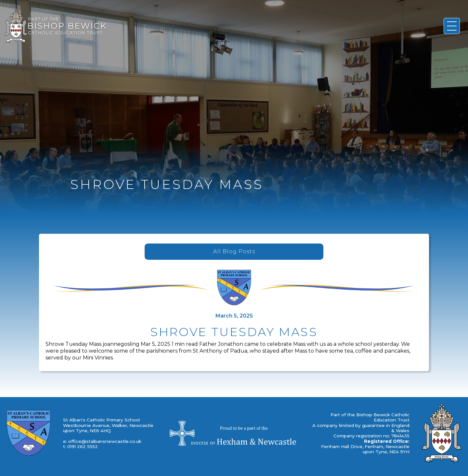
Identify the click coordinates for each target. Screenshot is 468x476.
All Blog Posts (234, 251)
